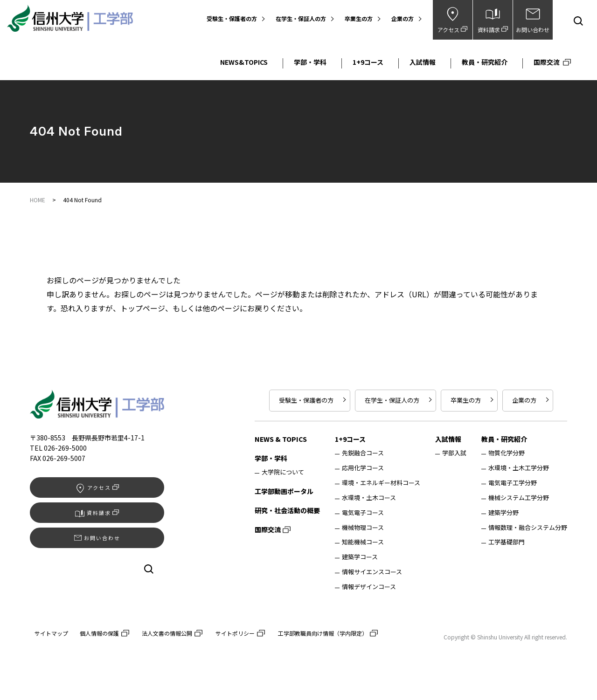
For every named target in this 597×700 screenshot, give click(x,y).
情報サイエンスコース (372, 572)
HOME (38, 200)
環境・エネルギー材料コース (381, 483)
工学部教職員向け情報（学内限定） (323, 633)
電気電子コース (363, 513)
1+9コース (368, 62)
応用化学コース (363, 468)
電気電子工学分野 (513, 483)
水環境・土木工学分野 (519, 468)
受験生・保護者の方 (232, 19)
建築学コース (360, 557)
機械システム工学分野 (519, 498)
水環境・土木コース (369, 498)
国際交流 (547, 62)
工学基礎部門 (507, 542)
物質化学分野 (507, 453)
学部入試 (454, 453)
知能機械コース (363, 542)
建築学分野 (503, 513)
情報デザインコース (369, 587)
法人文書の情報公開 (167, 633)
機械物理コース (363, 528)
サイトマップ (51, 633)
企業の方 (403, 19)
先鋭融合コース (363, 453)
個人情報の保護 (99, 633)
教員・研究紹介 (485, 62)
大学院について (283, 473)
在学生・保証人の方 (301, 19)
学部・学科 (310, 62)
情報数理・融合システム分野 (528, 528)
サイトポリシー (235, 633)
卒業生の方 (359, 19)
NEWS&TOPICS (244, 62)
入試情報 (423, 62)
